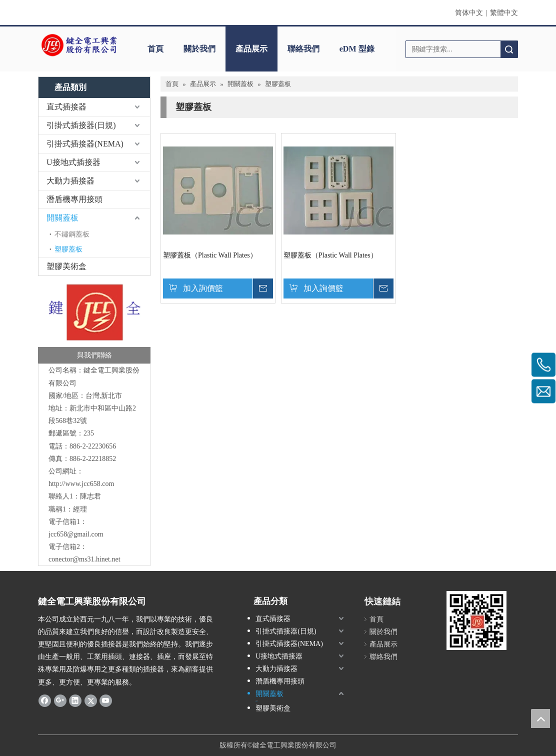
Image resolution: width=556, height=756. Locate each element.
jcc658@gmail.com (76, 534)
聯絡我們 (303, 49)
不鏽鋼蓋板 (72, 234)
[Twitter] (91, 700)
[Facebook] (45, 700)
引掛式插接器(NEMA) (85, 144)
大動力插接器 (70, 181)
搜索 (509, 49)
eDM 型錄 (357, 49)
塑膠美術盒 (66, 266)
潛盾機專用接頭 (74, 199)
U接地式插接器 (73, 162)
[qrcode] (476, 620)
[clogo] (79, 45)
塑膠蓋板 (68, 249)
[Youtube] (106, 700)
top (540, 718)
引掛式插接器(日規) (81, 125)
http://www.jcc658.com (81, 484)
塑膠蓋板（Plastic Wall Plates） (210, 255)
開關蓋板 (62, 218)
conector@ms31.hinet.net (84, 559)
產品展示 (251, 49)
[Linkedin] (75, 700)
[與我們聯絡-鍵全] (94, 322)
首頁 (155, 49)
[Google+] (60, 700)
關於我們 (199, 49)
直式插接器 (66, 107)
